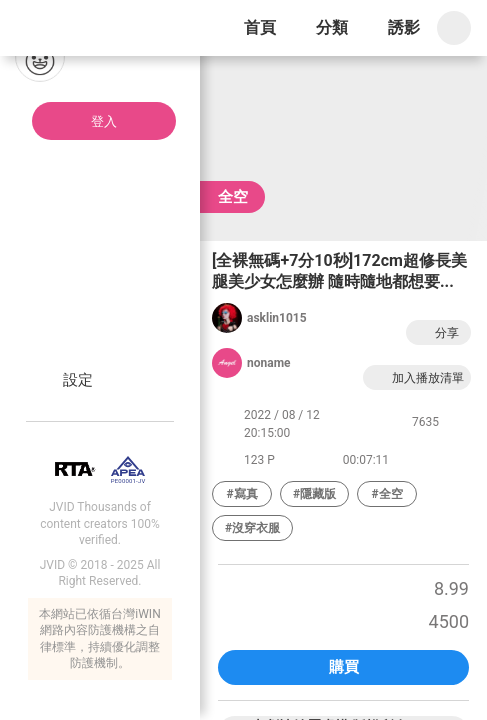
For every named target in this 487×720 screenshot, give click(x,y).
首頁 (260, 27)
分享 (436, 332)
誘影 (404, 27)
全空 (233, 197)
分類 (332, 27)
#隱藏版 (314, 494)
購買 (344, 667)
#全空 (387, 494)
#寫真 (241, 494)
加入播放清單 (417, 377)
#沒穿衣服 (252, 528)
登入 (104, 121)
